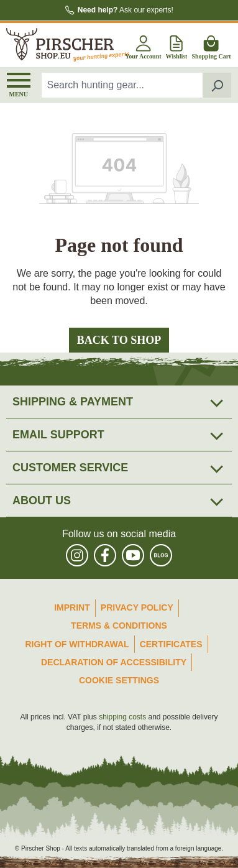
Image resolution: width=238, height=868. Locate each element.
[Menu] (19, 85)
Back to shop (119, 340)
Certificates (171, 644)
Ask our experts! (126, 10)
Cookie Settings (119, 680)
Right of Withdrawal (77, 644)
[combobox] (122, 85)
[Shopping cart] (211, 45)
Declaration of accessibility (114, 662)
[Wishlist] (177, 45)
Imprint (72, 607)
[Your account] (143, 45)
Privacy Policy (137, 607)
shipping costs (122, 717)
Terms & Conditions (119, 626)
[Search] (217, 85)
